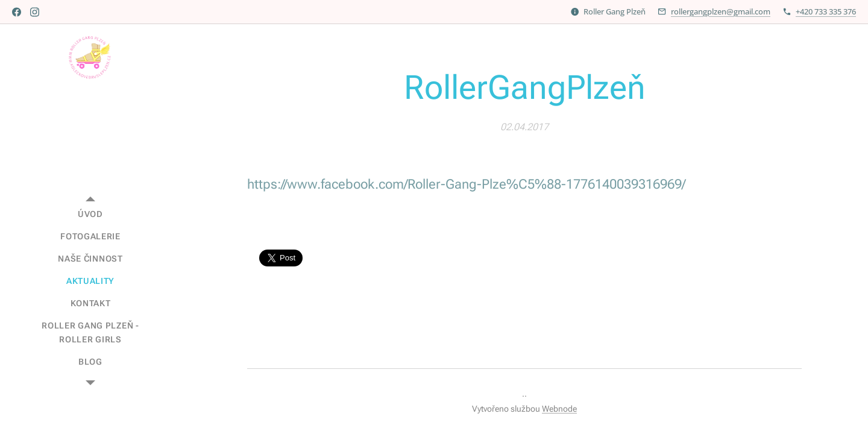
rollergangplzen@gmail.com (721, 11)
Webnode (559, 409)
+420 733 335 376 (826, 11)
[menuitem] (90, 214)
